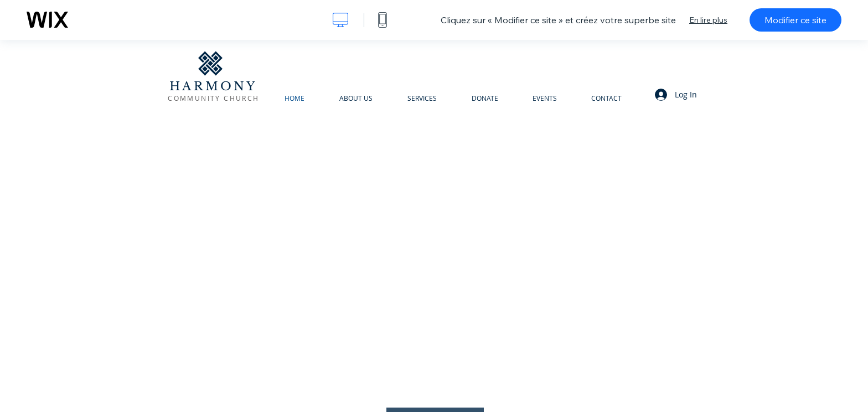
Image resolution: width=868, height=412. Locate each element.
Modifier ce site (795, 20)
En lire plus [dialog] (708, 20)
